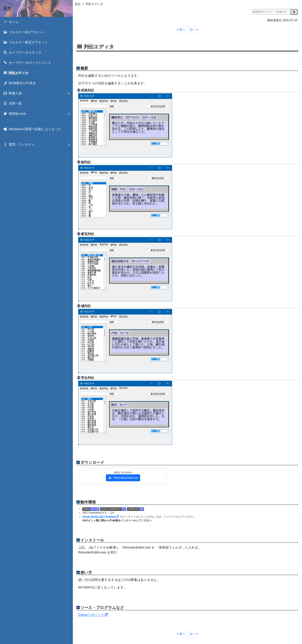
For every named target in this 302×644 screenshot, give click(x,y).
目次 (78, 4)
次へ (195, 30)
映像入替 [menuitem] (38, 93)
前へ (180, 30)
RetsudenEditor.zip (123, 478)
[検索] (294, 12)
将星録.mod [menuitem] (38, 114)
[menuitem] (36, 22)
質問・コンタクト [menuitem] (38, 145)
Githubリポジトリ (91, 615)
